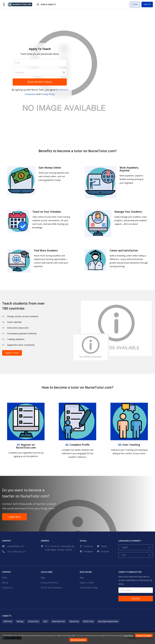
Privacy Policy (48, 94)
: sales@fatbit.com (15, 546)
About (5, 583)
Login (133, 4)
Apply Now (15, 517)
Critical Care (33, 621)
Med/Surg (74, 621)
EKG (45, 621)
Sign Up (146, 4)
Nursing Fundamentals (108, 621)
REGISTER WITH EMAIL (40, 82)
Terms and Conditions (52, 588)
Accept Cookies (144, 635)
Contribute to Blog (88, 588)
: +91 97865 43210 (16, 552)
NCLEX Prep (88, 621)
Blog (43, 578)
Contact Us (7, 588)
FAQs (5, 578)
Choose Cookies (78, 640)
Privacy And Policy (49, 583)
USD (124, 555)
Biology (20, 621)
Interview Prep (58, 621)
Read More (128, 635)
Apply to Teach (12, 353)
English (125, 547)
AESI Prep (8, 621)
